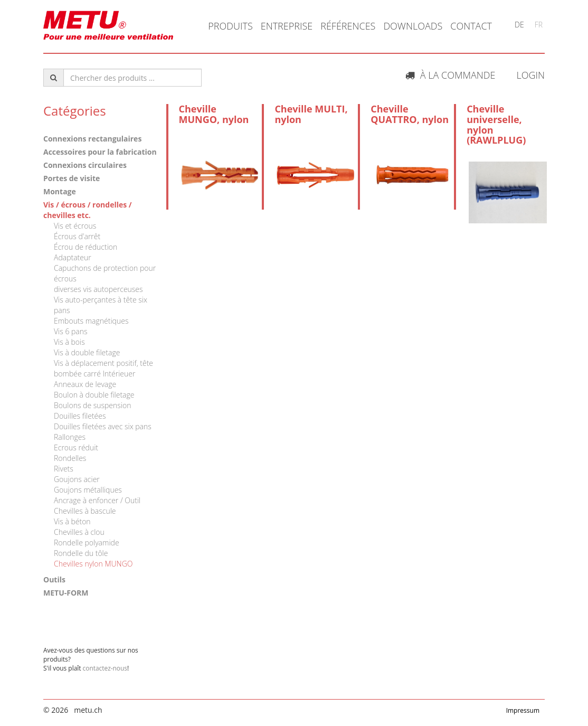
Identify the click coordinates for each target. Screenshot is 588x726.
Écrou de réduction (86, 247)
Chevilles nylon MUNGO (93, 564)
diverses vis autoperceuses (98, 289)
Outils (54, 579)
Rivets (64, 469)
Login (530, 75)
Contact (471, 26)
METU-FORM (66, 593)
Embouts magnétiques (91, 321)
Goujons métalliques (88, 490)
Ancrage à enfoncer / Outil (97, 500)
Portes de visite (72, 178)
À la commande (450, 75)
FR (539, 25)
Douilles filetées (80, 416)
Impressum (523, 710)
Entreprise (287, 26)
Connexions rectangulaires (92, 139)
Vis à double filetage (87, 352)
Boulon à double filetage (94, 395)
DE (519, 25)
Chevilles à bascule (85, 511)
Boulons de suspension (92, 405)
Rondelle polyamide (87, 543)
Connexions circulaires (85, 165)
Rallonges (70, 437)
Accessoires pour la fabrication (100, 152)
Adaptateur (73, 257)
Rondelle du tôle (81, 553)
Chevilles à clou (79, 532)
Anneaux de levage (85, 384)
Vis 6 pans (71, 331)
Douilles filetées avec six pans (103, 426)
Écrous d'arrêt (77, 236)
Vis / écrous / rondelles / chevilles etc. (88, 210)
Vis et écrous (75, 226)
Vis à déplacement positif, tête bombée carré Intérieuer (103, 368)
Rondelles (70, 458)
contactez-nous (105, 668)
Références (348, 26)
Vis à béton (72, 521)
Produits (230, 26)
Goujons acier (77, 479)
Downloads (413, 26)
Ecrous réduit (76, 447)
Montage (60, 191)
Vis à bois (69, 342)
